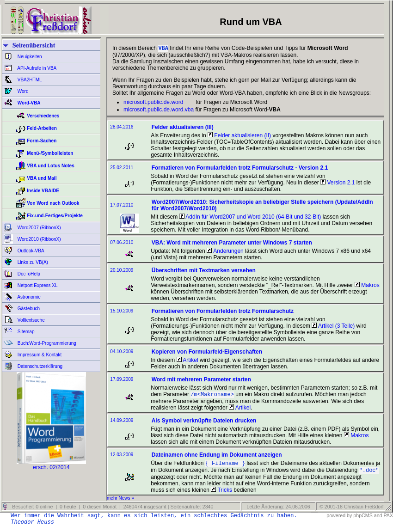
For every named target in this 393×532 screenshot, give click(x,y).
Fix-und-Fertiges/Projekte (55, 216)
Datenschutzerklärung (39, 366)
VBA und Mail (42, 178)
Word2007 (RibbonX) (39, 228)
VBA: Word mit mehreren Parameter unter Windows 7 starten (232, 244)
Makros (367, 286)
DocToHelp (28, 274)
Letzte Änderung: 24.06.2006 (277, 510)
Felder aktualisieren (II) (239, 136)
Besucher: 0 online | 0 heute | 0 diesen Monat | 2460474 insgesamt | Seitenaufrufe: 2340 (112, 510)
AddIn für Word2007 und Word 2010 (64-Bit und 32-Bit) (250, 218)
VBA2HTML (29, 80)
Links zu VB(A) (32, 262)
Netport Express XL (37, 285)
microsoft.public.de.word (153, 103)
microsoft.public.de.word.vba (159, 110)
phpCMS (363, 519)
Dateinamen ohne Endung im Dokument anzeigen (217, 457)
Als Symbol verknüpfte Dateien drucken (204, 422)
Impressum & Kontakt (39, 355)
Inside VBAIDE (43, 191)
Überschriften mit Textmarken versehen (204, 271)
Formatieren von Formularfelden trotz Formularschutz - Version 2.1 (240, 169)
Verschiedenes (43, 116)
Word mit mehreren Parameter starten (201, 380)
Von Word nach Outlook (53, 203)
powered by (339, 519)
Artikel (187, 361)
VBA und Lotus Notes (50, 166)
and (378, 519)
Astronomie (28, 297)
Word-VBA (28, 103)
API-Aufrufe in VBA (36, 68)
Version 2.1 (338, 183)
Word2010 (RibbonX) (39, 239)
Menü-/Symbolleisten (50, 153)
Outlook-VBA (30, 251)
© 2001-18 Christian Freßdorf (352, 510)
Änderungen (225, 252)
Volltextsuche (31, 320)
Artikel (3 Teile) (333, 327)
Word (22, 91)
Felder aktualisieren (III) (183, 128)
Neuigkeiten (29, 57)
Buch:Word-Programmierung (46, 343)
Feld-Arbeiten (42, 128)
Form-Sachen (42, 141)
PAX (388, 519)
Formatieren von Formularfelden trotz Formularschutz (223, 312)
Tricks (221, 494)
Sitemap (25, 332)
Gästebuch (28, 309)
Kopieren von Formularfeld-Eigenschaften (207, 353)
